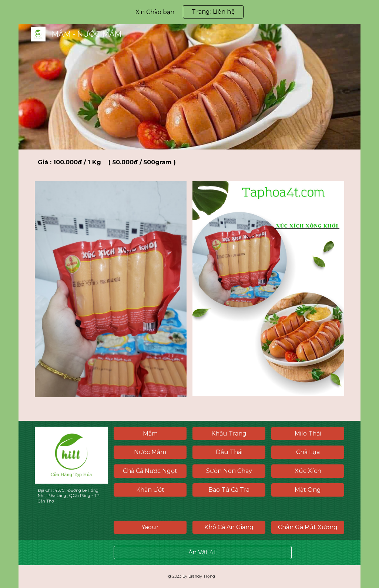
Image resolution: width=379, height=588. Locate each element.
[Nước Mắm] (150, 452)
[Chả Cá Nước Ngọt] (150, 471)
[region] (189, 12)
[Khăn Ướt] (150, 490)
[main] (189, 162)
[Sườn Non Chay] (229, 471)
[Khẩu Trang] (229, 434)
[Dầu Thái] (229, 452)
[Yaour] (150, 527)
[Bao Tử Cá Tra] (229, 490)
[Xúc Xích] (308, 471)
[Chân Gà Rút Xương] (308, 527)
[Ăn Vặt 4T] (203, 552)
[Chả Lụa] (308, 452)
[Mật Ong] (308, 490)
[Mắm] (150, 434)
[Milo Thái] (308, 434)
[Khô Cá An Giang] (229, 527)
